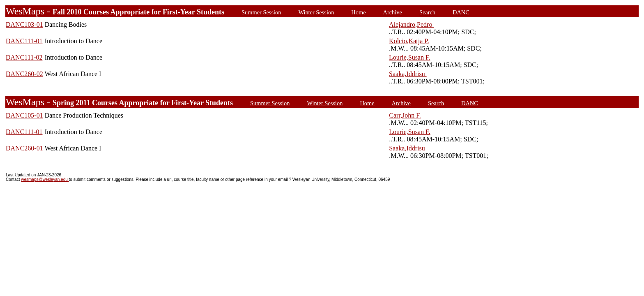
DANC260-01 (24, 148)
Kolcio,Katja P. (409, 41)
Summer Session (261, 12)
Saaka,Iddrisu (408, 74)
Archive (393, 12)
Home (358, 12)
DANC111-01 (24, 41)
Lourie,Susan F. (410, 57)
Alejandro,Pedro (411, 24)
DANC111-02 (24, 57)
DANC (461, 12)
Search (427, 12)
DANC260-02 (24, 74)
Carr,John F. (405, 115)
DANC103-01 (24, 24)
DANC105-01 (24, 115)
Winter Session (316, 12)
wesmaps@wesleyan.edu (45, 179)
